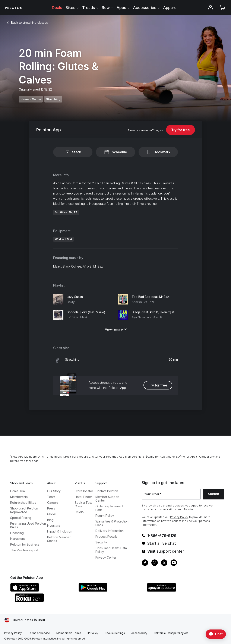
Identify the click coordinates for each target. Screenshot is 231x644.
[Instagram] (155, 563)
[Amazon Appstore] (179, 590)
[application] (214, 634)
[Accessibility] (139, 633)
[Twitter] (164, 563)
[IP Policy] (93, 633)
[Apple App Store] (42, 590)
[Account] (211, 8)
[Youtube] (174, 563)
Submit (213, 494)
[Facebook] (145, 563)
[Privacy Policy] (13, 633)
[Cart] (222, 8)
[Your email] (171, 494)
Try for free (181, 130)
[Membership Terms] (69, 633)
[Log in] (159, 130)
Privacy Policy (179, 517)
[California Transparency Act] (171, 633)
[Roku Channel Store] (47, 601)
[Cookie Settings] (115, 633)
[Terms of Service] (39, 633)
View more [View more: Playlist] (116, 329)
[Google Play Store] (111, 590)
